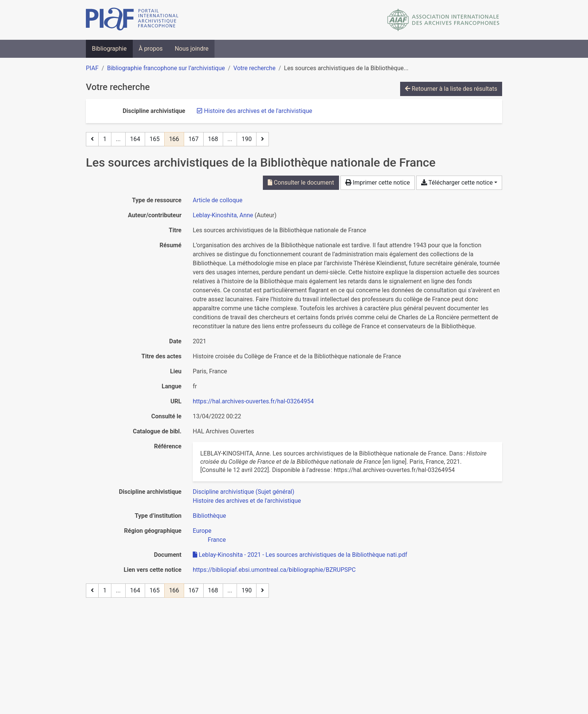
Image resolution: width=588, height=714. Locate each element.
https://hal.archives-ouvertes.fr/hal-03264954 (253, 401)
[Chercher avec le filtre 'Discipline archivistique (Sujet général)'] (244, 492)
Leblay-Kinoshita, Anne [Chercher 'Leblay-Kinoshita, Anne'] (223, 215)
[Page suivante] (262, 139)
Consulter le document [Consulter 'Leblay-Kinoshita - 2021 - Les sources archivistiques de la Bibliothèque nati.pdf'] (301, 183)
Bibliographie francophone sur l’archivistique (166, 68)
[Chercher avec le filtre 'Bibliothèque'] (209, 516)
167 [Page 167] (194, 139)
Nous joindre (192, 49)
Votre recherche (254, 68)
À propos (151, 49)
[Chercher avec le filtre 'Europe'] (202, 531)
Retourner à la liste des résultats (451, 89)
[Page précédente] (92, 139)
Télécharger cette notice (457, 183)
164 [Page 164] (135, 139)
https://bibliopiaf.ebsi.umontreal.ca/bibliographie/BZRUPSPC (274, 570)
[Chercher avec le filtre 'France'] (217, 540)
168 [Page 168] (213, 139)
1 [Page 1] (105, 139)
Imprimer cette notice (378, 183)
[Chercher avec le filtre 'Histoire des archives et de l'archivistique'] (247, 501)
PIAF (92, 68)
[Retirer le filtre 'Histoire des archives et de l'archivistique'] (258, 111)
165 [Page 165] (155, 139)
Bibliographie (109, 49)
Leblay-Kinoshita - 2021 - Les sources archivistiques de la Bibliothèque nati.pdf (300, 555)
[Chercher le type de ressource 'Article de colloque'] (217, 200)
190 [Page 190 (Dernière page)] (247, 139)
